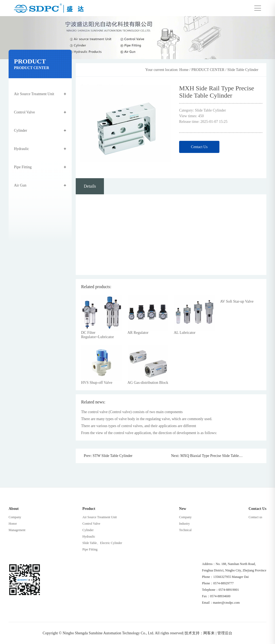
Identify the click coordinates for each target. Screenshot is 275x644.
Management (17, 530)
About (14, 509)
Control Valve (24, 112)
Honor (13, 524)
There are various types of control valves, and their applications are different (139, 426)
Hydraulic (21, 149)
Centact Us (199, 147)
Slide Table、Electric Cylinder (102, 543)
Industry (184, 524)
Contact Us (257, 509)
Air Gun (20, 185)
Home (184, 70)
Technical (185, 530)
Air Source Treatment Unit (34, 94)
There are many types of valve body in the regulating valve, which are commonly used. (147, 419)
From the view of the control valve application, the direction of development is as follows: (149, 433)
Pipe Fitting (23, 167)
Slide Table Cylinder (243, 70)
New (183, 509)
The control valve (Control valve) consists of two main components (132, 412)
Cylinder (21, 130)
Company (15, 517)
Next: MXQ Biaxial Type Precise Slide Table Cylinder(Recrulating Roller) (205, 456)
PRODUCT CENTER (208, 70)
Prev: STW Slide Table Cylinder (108, 456)
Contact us (255, 517)
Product (89, 509)
